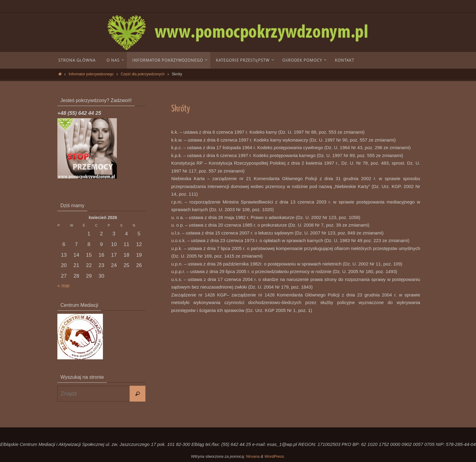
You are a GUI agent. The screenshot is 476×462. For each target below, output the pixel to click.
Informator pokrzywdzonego (91, 74)
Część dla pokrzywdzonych (143, 74)
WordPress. (275, 456)
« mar (64, 286)
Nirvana (253, 456)
